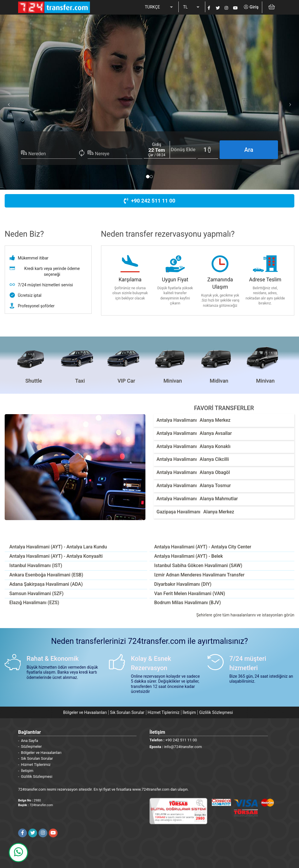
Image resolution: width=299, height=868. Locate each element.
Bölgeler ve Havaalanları (85, 712)
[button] (7, 102)
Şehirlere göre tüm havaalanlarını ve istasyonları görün (245, 615)
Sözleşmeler (31, 746)
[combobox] (52, 154)
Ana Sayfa (29, 741)
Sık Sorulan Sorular (127, 712)
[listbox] (159, 7)
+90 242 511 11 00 (150, 201)
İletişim (190, 712)
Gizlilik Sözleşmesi (216, 712)
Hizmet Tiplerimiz (164, 712)
